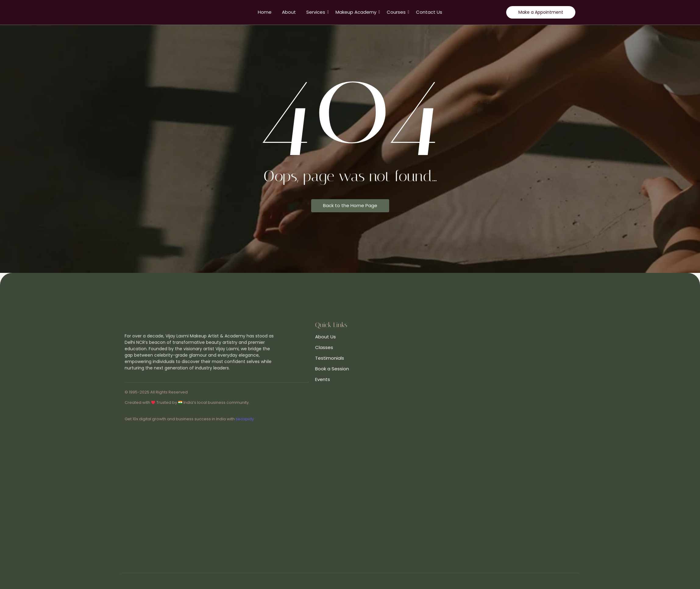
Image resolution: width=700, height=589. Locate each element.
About (289, 12)
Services (317, 12)
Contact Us (429, 12)
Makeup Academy (357, 12)
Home (265, 12)
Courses (397, 12)
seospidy (245, 419)
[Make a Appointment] (541, 12)
